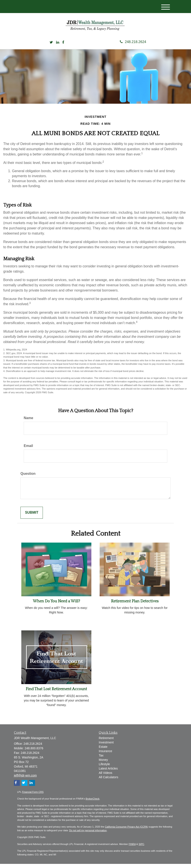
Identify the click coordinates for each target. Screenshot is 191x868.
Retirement (106, 742)
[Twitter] (51, 47)
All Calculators (108, 781)
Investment (106, 746)
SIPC (141, 848)
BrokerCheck (93, 803)
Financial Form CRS (33, 796)
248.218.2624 (133, 46)
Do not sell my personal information (88, 835)
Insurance (105, 755)
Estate (103, 751)
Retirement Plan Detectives (135, 605)
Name (28, 422)
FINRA (132, 848)
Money (103, 764)
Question (28, 478)
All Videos (106, 777)
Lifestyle (104, 768)
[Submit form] (32, 517)
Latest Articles (108, 773)
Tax (101, 760)
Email (28, 450)
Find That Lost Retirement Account (56, 693)
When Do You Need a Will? (56, 605)
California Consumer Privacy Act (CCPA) (126, 831)
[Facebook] (63, 47)
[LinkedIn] (58, 47)
